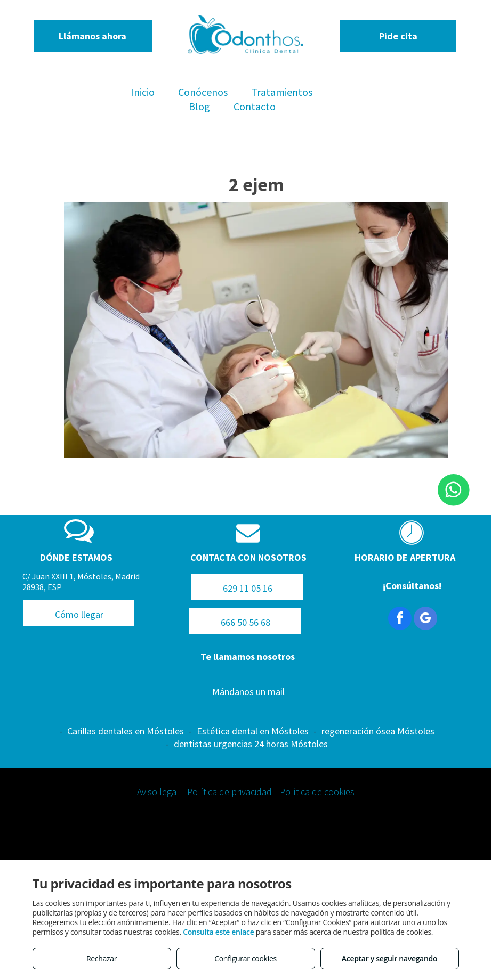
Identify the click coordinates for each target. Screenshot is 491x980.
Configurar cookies (245, 958)
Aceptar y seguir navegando (389, 958)
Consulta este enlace (218, 932)
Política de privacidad (230, 792)
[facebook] (400, 620)
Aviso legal (158, 792)
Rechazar (102, 958)
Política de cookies (317, 792)
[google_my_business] (425, 620)
